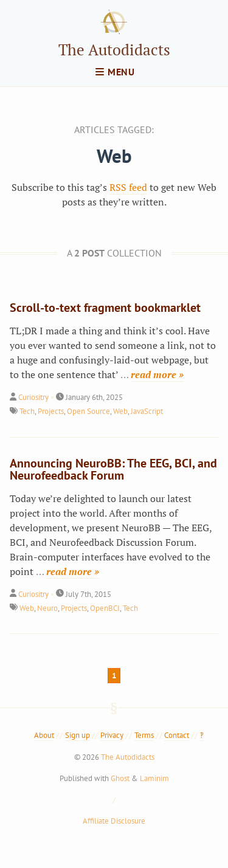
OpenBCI (105, 608)
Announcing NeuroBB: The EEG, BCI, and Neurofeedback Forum (113, 469)
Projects (51, 411)
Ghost (120, 778)
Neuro (47, 608)
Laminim (154, 778)
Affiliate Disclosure (114, 821)
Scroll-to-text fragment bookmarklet (105, 308)
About (44, 735)
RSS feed (128, 187)
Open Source (88, 411)
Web (120, 411)
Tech (27, 411)
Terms (144, 735)
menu (115, 72)
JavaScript (147, 411)
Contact (177, 735)
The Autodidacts (114, 50)
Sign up (78, 735)
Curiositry (33, 397)
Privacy (112, 735)
